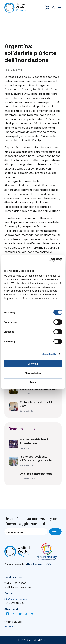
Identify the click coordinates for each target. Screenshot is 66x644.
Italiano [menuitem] (9, 627)
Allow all (33, 364)
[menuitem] (9, 627)
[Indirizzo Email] (26, 532)
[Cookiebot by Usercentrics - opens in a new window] (49, 260)
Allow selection (33, 373)
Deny (33, 382)
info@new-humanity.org (17, 599)
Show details (49, 354)
